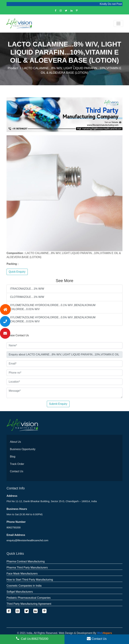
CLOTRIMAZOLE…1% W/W (27, 297)
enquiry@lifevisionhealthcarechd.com (27, 540)
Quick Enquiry (17, 272)
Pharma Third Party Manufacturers (27, 568)
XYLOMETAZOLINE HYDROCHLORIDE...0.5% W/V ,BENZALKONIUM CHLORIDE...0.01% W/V (53, 319)
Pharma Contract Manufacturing (26, 561)
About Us (15, 442)
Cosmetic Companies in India (24, 586)
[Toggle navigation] (118, 24)
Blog (13, 457)
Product (13, 68)
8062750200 (14, 527)
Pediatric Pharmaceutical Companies (29, 598)
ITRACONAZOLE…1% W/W (27, 289)
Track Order (17, 464)
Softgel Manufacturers (20, 592)
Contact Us (17, 471)
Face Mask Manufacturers (22, 574)
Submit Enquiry (58, 404)
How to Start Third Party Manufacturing (30, 580)
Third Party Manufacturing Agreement (29, 604)
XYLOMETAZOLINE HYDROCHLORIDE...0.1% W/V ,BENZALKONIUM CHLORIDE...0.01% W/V (53, 307)
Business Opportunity (23, 449)
